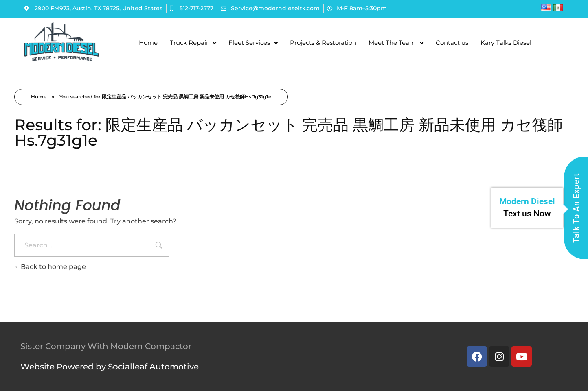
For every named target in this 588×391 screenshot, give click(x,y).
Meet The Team (396, 43)
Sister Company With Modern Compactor (106, 346)
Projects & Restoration (323, 43)
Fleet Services (253, 43)
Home (148, 43)
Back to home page (50, 267)
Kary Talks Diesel (506, 43)
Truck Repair (193, 43)
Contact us (452, 43)
